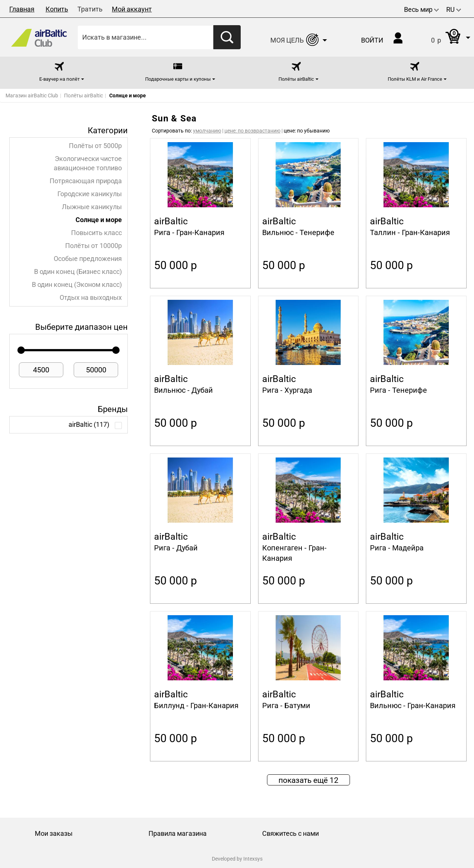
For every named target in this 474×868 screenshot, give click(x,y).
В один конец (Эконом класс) (77, 285)
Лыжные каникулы (92, 207)
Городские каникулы (90, 194)
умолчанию (207, 131)
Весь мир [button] (421, 9)
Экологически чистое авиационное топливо (88, 163)
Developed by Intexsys (237, 859)
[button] (443, 37)
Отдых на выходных (91, 298)
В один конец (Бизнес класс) (78, 272)
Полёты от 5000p (95, 146)
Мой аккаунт (132, 9)
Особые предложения (88, 259)
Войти (372, 40)
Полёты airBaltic (84, 95)
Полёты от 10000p (94, 246)
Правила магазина (178, 833)
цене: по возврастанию (252, 131)
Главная (22, 9)
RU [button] (454, 9)
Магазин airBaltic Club (32, 95)
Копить (57, 9)
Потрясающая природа (86, 181)
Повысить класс (96, 233)
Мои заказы (54, 833)
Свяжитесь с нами (291, 833)
